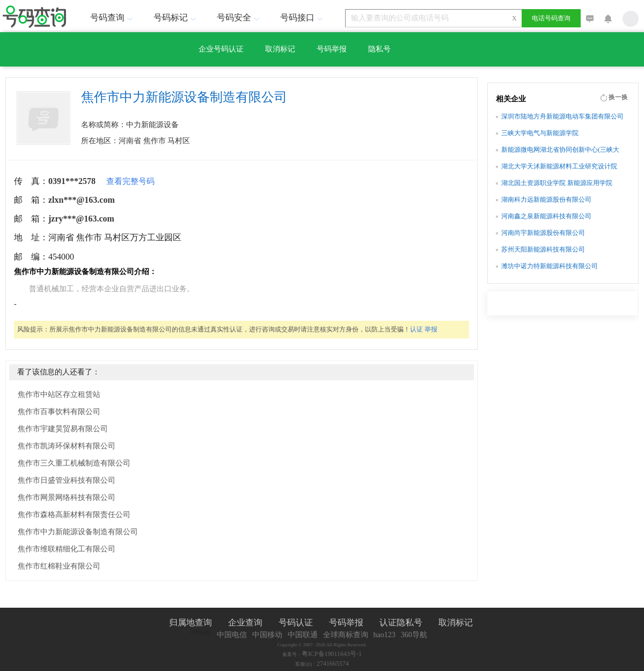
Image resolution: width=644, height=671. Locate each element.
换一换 (618, 97)
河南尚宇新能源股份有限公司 (543, 233)
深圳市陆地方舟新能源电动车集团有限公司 (562, 116)
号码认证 (296, 622)
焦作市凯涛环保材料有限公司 (67, 446)
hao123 (385, 635)
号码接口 (303, 17)
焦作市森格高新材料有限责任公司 (74, 515)
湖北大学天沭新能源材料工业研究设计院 (559, 166)
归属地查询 (191, 622)
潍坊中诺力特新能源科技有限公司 (550, 266)
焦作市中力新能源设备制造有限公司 (78, 532)
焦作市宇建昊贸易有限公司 (63, 429)
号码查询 (113, 17)
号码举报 (332, 49)
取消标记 (280, 49)
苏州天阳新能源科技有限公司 (543, 249)
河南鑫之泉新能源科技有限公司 (546, 216)
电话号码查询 (551, 18)
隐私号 (379, 49)
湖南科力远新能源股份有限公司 (546, 200)
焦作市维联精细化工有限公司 (67, 549)
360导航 (414, 635)
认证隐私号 (401, 622)
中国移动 (267, 635)
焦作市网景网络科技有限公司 (67, 497)
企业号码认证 (221, 49)
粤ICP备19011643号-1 (332, 654)
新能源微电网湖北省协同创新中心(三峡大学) (560, 151)
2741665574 (333, 663)
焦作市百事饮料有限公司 (59, 412)
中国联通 (303, 635)
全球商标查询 (346, 635)
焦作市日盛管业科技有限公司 (67, 480)
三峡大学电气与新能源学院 (540, 133)
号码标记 (176, 17)
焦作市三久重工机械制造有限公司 (74, 463)
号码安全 (239, 17)
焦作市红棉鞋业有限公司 (59, 566)
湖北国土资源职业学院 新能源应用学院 (557, 183)
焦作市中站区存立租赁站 (59, 395)
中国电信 (232, 635)
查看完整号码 (130, 181)
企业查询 (245, 622)
